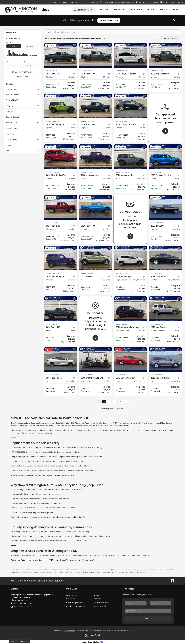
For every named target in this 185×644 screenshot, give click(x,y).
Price (13, 46)
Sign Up (148, 618)
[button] (117, 2)
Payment (30, 46)
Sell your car (99, 599)
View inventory (72, 595)
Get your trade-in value (109, 20)
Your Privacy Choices (92, 642)
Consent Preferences (19, 641)
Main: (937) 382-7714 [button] (21, 603)
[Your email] (148, 611)
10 (121, 401)
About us (98, 595)
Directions (70, 599)
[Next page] (126, 401)
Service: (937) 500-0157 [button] (22, 606)
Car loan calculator (102, 602)
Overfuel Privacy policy (76, 606)
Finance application (74, 602)
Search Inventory (83, 10)
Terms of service (101, 606)
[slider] (6, 57)
